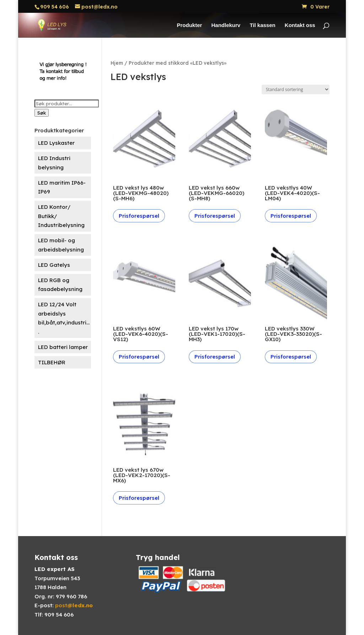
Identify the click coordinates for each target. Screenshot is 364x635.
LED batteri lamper (63, 347)
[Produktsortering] (296, 89)
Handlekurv (226, 25)
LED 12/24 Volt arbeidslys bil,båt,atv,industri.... (64, 318)
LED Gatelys (54, 265)
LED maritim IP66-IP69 (62, 187)
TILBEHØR (52, 362)
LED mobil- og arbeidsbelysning (61, 245)
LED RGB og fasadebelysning (60, 285)
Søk (42, 113)
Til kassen (262, 25)
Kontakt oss (300, 25)
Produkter (189, 25)
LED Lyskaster (56, 143)
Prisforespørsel (139, 216)
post (74, 605)
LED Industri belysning (54, 163)
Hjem (117, 63)
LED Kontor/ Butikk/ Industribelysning (61, 216)
